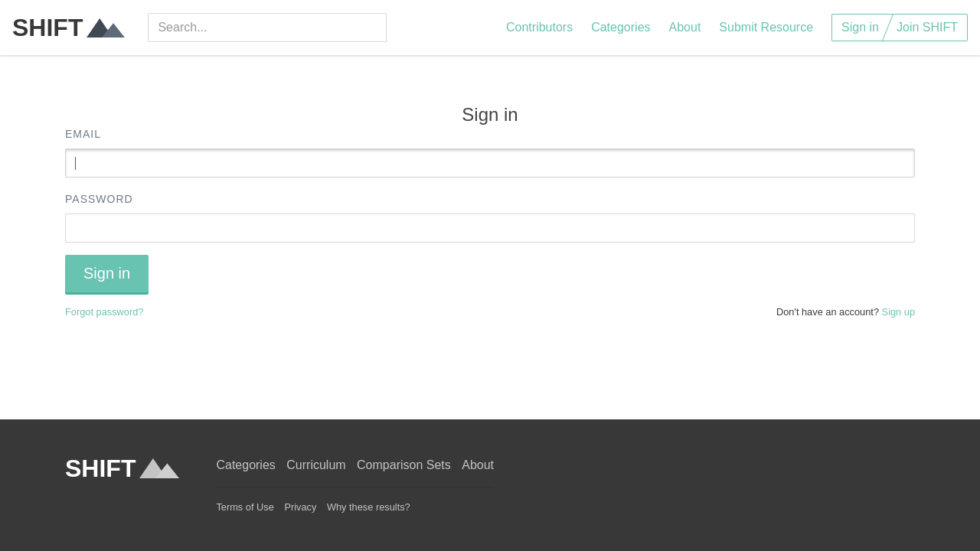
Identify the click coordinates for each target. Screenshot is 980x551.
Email (83, 134)
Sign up (898, 312)
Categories (621, 27)
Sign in (860, 27)
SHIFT (69, 28)
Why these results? (369, 507)
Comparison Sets (404, 465)
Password (99, 199)
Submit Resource (766, 27)
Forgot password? (104, 312)
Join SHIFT (927, 27)
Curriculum (316, 465)
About (685, 27)
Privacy (300, 507)
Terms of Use (245, 507)
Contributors (539, 27)
